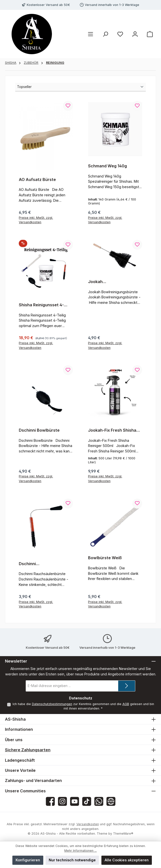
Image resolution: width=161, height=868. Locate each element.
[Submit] (127, 686)
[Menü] (91, 34)
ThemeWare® (123, 834)
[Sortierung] (80, 87)
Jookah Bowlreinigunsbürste (109, 282)
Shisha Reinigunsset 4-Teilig (41, 305)
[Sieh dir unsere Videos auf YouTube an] (75, 801)
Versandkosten (88, 824)
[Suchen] (105, 34)
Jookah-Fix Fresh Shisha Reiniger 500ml (112, 430)
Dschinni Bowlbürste (39, 430)
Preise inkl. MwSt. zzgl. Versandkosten (36, 220)
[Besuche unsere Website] (111, 801)
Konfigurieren (28, 860)
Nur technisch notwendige (72, 860)
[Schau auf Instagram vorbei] (62, 801)
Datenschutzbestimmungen (52, 704)
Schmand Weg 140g (107, 166)
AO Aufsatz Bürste (37, 180)
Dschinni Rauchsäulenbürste (38, 564)
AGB (126, 704)
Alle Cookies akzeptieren (127, 860)
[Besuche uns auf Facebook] (50, 801)
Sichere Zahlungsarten (28, 750)
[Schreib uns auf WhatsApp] (99, 801)
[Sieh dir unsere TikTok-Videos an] (87, 801)
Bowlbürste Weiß (105, 558)
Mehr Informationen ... (80, 851)
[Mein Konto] (135, 34)
